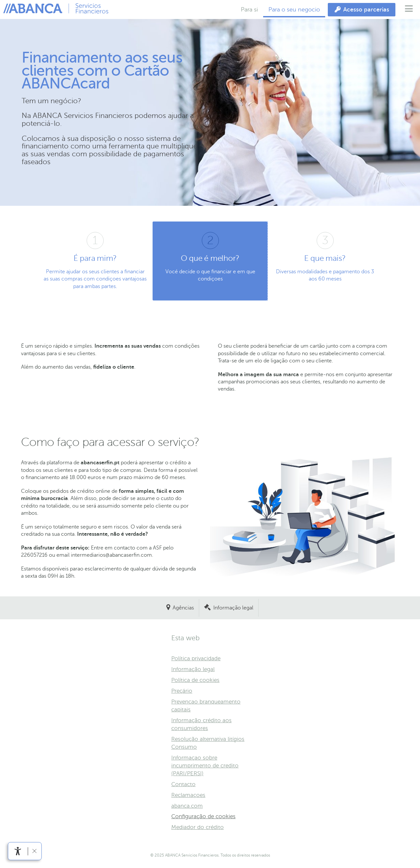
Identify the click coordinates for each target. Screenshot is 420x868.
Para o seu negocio (294, 10)
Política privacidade (196, 658)
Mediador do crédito (198, 827)
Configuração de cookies (203, 816)
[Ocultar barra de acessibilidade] (34, 851)
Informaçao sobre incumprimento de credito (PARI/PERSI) (205, 766)
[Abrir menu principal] (409, 10)
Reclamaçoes (188, 795)
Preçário (182, 691)
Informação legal (233, 608)
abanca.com (187, 806)
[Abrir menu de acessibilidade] (18, 851)
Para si (249, 10)
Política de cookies (195, 680)
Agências (183, 608)
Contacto (183, 784)
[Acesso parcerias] (362, 10)
